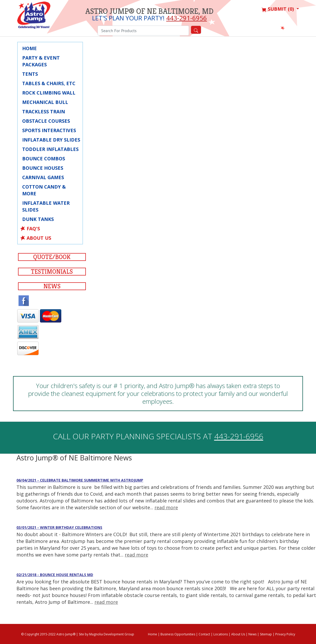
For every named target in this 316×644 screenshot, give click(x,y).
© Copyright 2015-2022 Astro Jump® (48, 634)
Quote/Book (52, 257)
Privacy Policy (285, 634)
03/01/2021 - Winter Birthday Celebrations (59, 527)
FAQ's (33, 229)
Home (29, 48)
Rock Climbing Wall (49, 93)
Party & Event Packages (41, 61)
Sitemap (266, 634)
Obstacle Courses (46, 121)
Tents (30, 74)
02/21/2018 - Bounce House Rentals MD (55, 575)
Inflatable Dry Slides (51, 140)
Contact (204, 634)
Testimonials (52, 272)
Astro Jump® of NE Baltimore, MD (149, 11)
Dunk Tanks (38, 219)
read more (166, 507)
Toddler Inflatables (50, 149)
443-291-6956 (187, 18)
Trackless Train (44, 112)
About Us (39, 238)
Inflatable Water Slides (46, 206)
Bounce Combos (44, 159)
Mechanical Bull (45, 102)
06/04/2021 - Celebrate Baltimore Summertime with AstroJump (80, 480)
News (52, 286)
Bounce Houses (43, 168)
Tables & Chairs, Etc (49, 83)
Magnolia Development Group (112, 634)
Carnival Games (43, 177)
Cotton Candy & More (44, 190)
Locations (221, 634)
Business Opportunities (178, 634)
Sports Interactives (49, 130)
